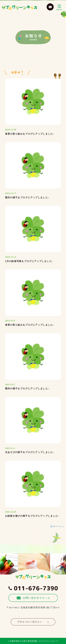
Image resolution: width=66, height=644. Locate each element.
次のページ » (57, 526)
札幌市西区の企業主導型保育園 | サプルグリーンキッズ (34, 641)
